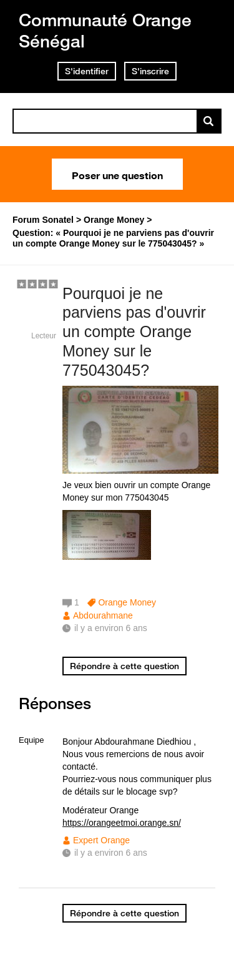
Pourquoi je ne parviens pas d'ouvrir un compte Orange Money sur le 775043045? (134, 332)
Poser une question (117, 174)
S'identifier (87, 71)
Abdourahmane (103, 615)
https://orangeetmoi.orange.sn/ (122, 823)
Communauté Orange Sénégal (105, 30)
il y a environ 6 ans (111, 853)
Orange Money (127, 602)
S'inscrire (150, 71)
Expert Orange (101, 840)
